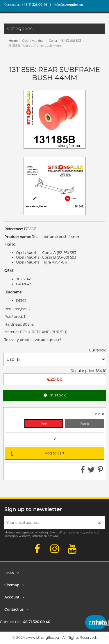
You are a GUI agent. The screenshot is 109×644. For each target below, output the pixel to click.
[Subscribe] (99, 523)
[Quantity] (55, 439)
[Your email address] (49, 523)
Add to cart (37, 453)
